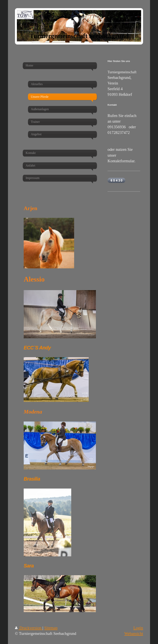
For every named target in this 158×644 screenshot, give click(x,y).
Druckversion (29, 628)
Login (138, 628)
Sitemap (51, 628)
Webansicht (134, 633)
